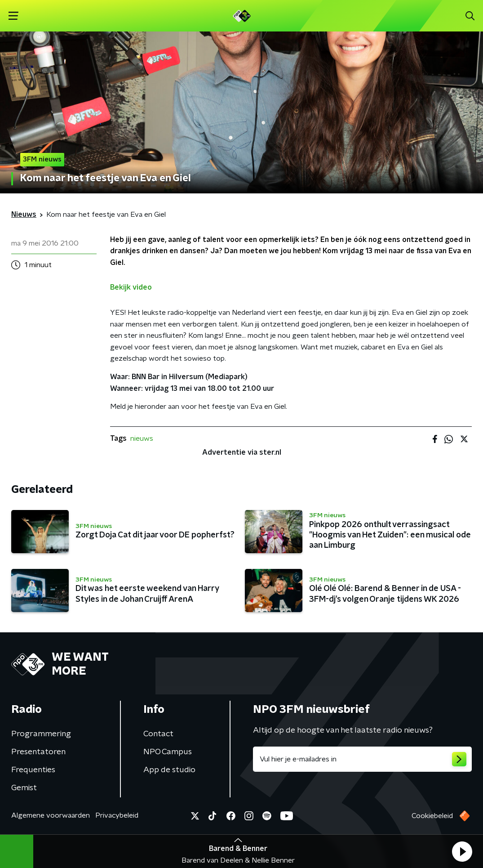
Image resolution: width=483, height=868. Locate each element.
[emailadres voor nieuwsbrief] (363, 759)
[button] (462, 851)
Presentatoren (38, 752)
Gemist (24, 788)
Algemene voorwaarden (51, 815)
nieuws (142, 438)
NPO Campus (168, 752)
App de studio (169, 770)
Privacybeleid (117, 815)
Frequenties (33, 770)
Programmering (41, 734)
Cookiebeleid (432, 816)
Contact (158, 734)
